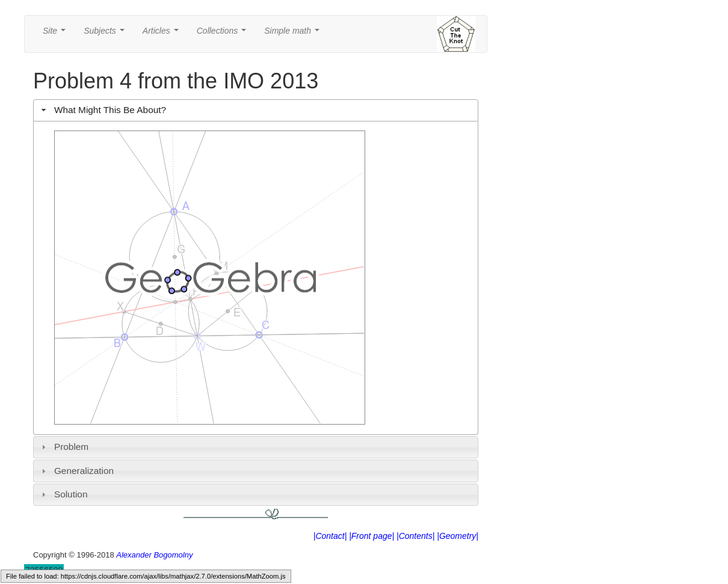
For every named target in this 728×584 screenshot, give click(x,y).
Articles (163, 34)
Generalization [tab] (76, 471)
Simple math (294, 34)
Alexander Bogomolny (154, 555)
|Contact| (330, 536)
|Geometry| (458, 536)
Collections (224, 34)
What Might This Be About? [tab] (102, 110)
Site (57, 34)
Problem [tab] (64, 447)
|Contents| (415, 536)
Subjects (106, 34)
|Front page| (372, 536)
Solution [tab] (63, 494)
